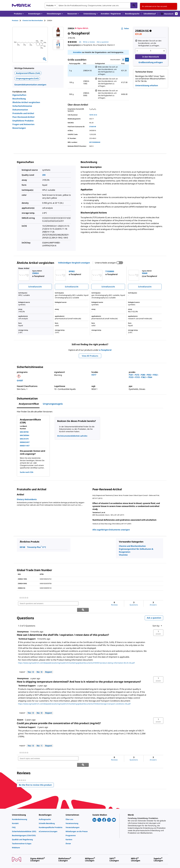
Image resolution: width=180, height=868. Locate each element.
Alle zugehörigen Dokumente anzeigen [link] (111, 530)
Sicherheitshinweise (22, 106)
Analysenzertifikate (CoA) (28, 73)
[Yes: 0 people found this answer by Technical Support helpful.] (31, 666)
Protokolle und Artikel (23, 113)
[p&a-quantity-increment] (164, 51)
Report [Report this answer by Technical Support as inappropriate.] (49, 666)
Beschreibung (19, 99)
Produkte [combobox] (50, 5)
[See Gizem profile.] (20, 713)
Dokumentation (20, 110)
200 (44, 175)
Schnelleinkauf (150, 14)
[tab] (17, 20)
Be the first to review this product (36, 773)
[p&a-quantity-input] (151, 51)
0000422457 (25, 442)
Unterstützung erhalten (147, 85)
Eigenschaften (19, 95)
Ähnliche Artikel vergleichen (26, 102)
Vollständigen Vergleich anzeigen (74, 263)
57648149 (93, 127)
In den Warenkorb (151, 57)
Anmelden (77, 52)
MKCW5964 (25, 435)
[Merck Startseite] (21, 5)
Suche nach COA (27, 472)
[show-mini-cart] (169, 14)
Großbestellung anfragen (151, 62)
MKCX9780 (24, 432)
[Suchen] (134, 5)
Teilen (125, 28)
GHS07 (20, 381)
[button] (111, 14)
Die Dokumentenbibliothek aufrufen (72, 436)
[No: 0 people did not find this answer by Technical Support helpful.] (39, 666)
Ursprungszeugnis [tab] (53, 404)
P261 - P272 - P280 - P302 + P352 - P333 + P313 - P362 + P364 (144, 376)
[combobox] (91, 5)
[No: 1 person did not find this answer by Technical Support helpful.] (39, 740)
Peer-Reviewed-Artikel (23, 117)
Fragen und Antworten (23, 124)
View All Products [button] (90, 356)
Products (15, 20)
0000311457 (25, 446)
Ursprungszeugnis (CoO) (27, 78)
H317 (94, 375)
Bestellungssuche (132, 14)
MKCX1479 (24, 439)
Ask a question (154, 612)
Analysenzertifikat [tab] (29, 404)
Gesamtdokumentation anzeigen (30, 85)
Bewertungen (19, 128)
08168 (22, 547)
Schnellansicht (35, 287)
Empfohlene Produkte (23, 121)
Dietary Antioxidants (27, 499)
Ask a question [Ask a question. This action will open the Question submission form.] (103, 42)
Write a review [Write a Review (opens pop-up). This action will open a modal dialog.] (89, 42)
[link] (24, 598)
